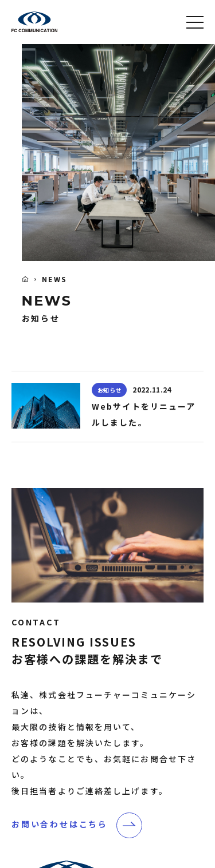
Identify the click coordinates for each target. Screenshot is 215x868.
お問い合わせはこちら (60, 824)
